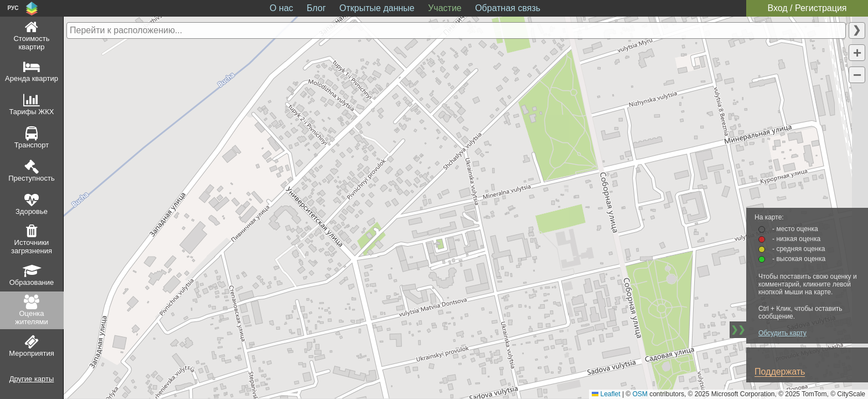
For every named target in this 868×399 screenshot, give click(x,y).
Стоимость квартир (31, 43)
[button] (857, 53)
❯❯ (738, 329)
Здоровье (32, 211)
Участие (445, 8)
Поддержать (780, 372)
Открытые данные (377, 8)
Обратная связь (508, 8)
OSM (640, 394)
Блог (316, 8)
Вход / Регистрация (807, 8)
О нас (281, 8)
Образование (32, 282)
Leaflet (606, 394)
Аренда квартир (32, 78)
